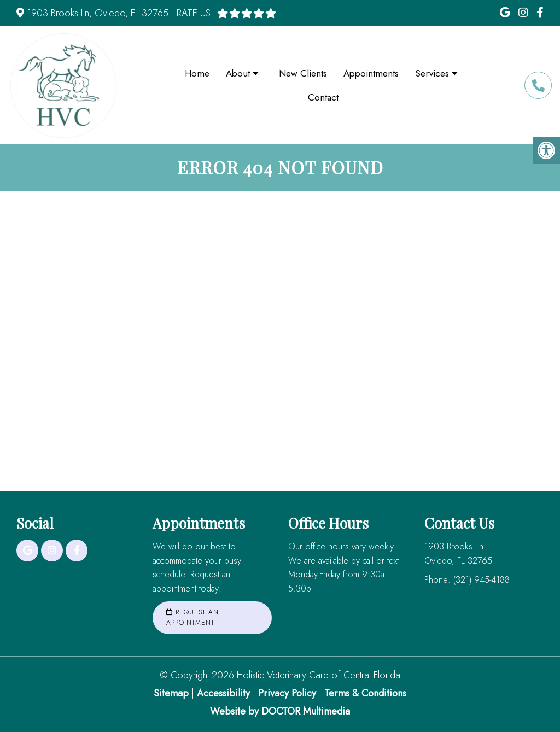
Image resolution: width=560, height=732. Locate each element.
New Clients (303, 73)
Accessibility (223, 693)
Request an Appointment (192, 617)
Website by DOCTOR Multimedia (280, 711)
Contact (323, 97)
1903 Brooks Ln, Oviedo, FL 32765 (98, 13)
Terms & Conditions (365, 693)
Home (197, 73)
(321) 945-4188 (538, 86)
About (238, 73)
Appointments (371, 73)
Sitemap (171, 693)
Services (432, 73)
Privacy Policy (288, 693)
